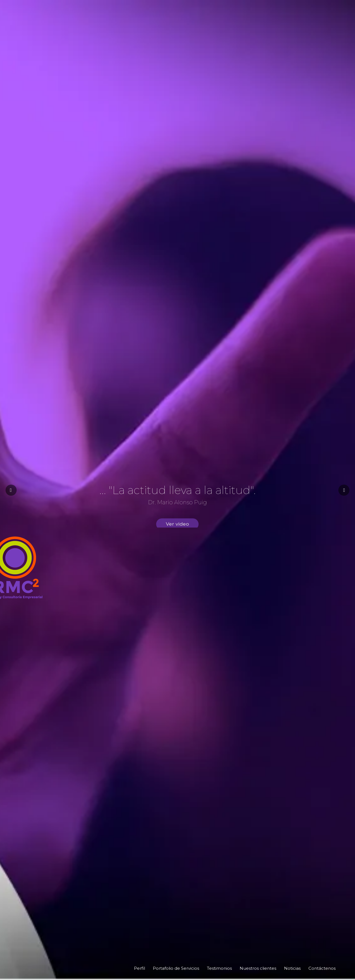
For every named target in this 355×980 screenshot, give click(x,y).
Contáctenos (322, 968)
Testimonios (219, 968)
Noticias (292, 968)
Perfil (140, 968)
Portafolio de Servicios (176, 968)
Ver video (177, 531)
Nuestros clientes (258, 968)
